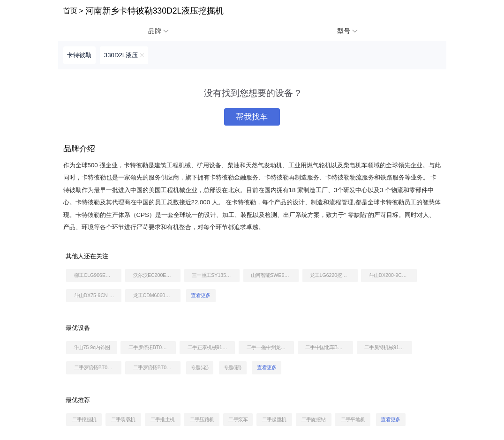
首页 (70, 11)
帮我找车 (252, 117)
